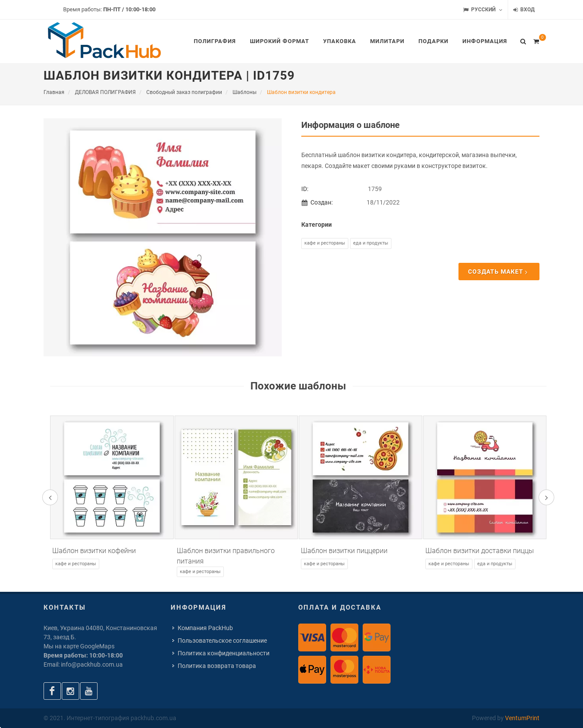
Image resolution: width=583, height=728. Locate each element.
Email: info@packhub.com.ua (83, 664)
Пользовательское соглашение (222, 641)
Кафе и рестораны (325, 243)
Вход (524, 10)
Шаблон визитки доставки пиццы (480, 551)
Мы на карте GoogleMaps (79, 646)
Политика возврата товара (217, 666)
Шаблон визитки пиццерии (344, 551)
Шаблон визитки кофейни (94, 551)
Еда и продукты (371, 243)
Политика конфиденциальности (224, 653)
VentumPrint (522, 718)
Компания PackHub (205, 628)
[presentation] (50, 497)
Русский (483, 10)
